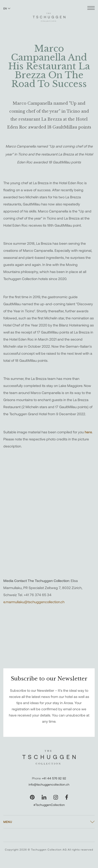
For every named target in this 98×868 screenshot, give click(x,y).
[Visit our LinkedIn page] (44, 797)
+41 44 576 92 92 (54, 778)
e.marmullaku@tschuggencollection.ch (34, 602)
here (88, 432)
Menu (8, 822)
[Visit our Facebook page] (67, 797)
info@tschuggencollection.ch (49, 784)
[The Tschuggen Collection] (49, 15)
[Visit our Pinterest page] (32, 797)
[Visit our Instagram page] (56, 797)
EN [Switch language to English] (7, 8)
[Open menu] (91, 9)
